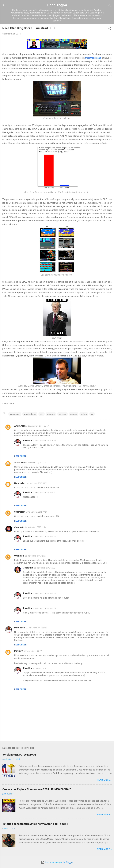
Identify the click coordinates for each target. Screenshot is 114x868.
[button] (110, 29)
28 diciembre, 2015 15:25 (45, 608)
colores (51, 414)
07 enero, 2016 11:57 (33, 651)
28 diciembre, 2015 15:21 (45, 493)
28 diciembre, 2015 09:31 (37, 483)
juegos (74, 414)
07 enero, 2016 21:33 (43, 668)
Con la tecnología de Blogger (57, 862)
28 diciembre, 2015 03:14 (38, 463)
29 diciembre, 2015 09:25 (36, 628)
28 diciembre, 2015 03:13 (38, 426)
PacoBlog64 (57, 5)
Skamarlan (20, 483)
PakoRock (28, 441)
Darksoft (19, 651)
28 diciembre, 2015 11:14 (36, 527)
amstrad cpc (30, 414)
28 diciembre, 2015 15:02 (45, 568)
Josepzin (19, 527)
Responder (20, 456)
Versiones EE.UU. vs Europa (19, 755)
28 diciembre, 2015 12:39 (35, 556)
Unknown (19, 556)
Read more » (104, 780)
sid (92, 414)
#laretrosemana (93, 58)
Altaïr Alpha (20, 426)
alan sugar (15, 414)
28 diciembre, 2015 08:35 (45, 441)
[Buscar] (110, 6)
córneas (62, 414)
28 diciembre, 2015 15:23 (45, 536)
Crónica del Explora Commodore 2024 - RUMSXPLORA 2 (37, 789)
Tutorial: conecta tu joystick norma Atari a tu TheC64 (35, 824)
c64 (42, 414)
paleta (84, 414)
